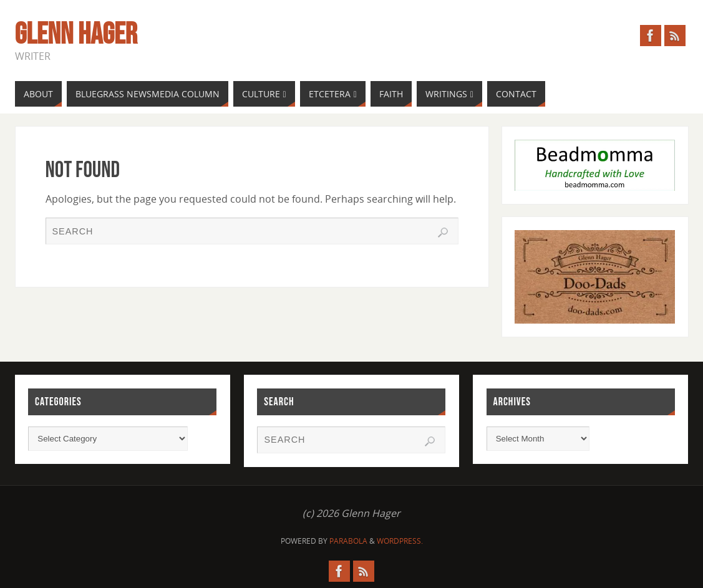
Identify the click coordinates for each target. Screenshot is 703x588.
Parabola (348, 541)
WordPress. (400, 541)
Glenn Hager (76, 35)
